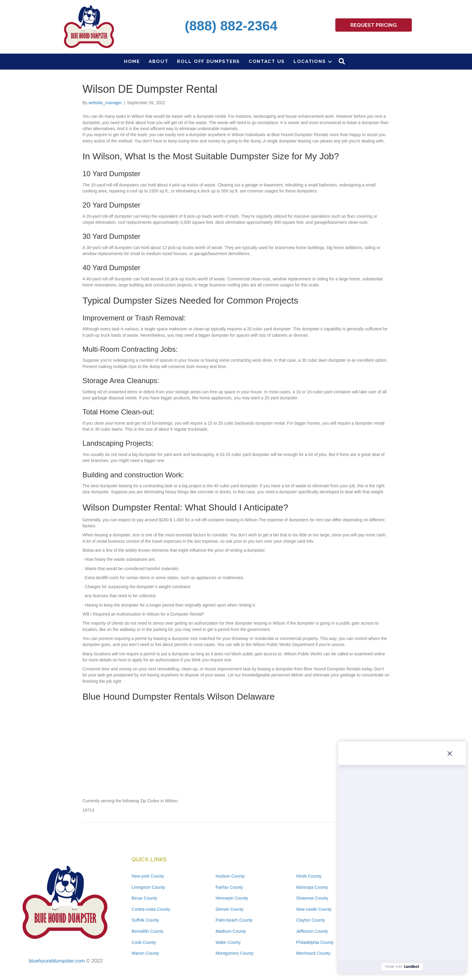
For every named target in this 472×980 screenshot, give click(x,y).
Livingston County (148, 887)
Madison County (231, 931)
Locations (310, 61)
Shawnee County (312, 898)
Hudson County (230, 876)
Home (132, 61)
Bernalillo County (147, 931)
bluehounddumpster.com (57, 961)
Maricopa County (312, 887)
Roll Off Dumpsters (208, 61)
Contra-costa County (151, 909)
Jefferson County (312, 931)
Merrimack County (313, 953)
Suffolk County (145, 920)
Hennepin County (232, 898)
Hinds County (309, 876)
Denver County (230, 909)
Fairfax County (229, 887)
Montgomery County (234, 953)
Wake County (228, 942)
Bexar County (144, 898)
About (159, 61)
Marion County (145, 953)
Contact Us (267, 61)
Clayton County (311, 920)
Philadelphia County (315, 942)
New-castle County (314, 909)
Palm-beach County (234, 920)
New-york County (148, 876)
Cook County (144, 942)
